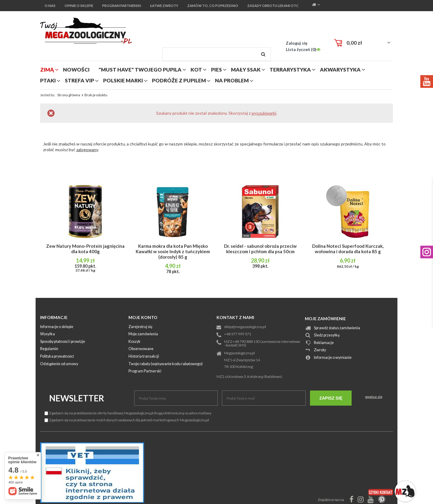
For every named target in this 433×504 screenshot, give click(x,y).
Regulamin (49, 349)
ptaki (48, 80)
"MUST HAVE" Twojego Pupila (140, 70)
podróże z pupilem (179, 80)
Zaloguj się (297, 43)
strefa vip (79, 80)
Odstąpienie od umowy (59, 364)
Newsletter (77, 398)
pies (216, 70)
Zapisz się (331, 398)
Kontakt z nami (235, 317)
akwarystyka (340, 70)
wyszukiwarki (264, 113)
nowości (76, 70)
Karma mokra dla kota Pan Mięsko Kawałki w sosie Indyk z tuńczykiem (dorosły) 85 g (173, 251)
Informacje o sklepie (57, 327)
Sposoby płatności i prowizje (63, 342)
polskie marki (123, 80)
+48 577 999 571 (238, 334)
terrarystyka (290, 70)
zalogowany (87, 150)
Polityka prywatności (57, 357)
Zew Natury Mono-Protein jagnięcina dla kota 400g (85, 249)
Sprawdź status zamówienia (337, 328)
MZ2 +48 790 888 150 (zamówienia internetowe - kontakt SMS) (262, 344)
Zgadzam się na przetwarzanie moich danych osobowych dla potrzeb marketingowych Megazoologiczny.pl (127, 420)
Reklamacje (324, 343)
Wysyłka (47, 334)
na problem (232, 80)
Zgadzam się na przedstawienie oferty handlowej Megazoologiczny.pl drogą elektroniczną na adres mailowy (128, 413)
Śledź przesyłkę (327, 335)
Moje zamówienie (325, 319)
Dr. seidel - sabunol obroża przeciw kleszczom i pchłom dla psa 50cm (260, 249)
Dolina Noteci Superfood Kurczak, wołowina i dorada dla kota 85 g (348, 249)
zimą (47, 70)
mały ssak (246, 70)
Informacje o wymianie (333, 358)
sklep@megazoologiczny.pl (245, 327)
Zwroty (320, 350)
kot (196, 70)
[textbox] (216, 54)
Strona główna (69, 95)
